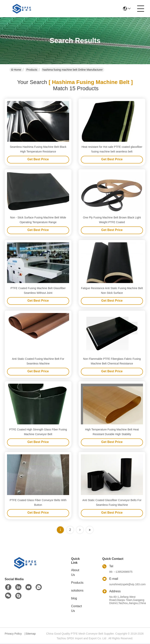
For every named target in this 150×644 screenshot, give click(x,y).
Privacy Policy (13, 635)
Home (16, 70)
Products (32, 70)
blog (74, 599)
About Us (75, 573)
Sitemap (31, 635)
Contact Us (76, 609)
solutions (77, 591)
